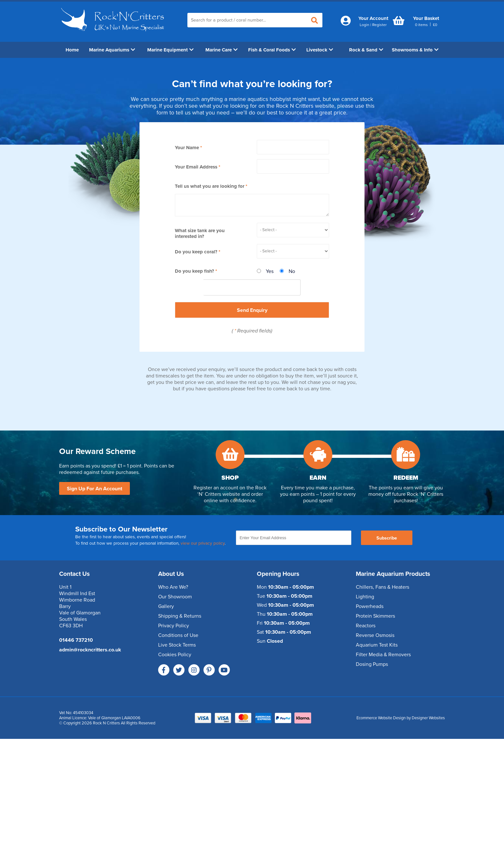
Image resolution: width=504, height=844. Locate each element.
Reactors (366, 626)
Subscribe (387, 538)
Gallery (166, 606)
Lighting (365, 597)
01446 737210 (76, 640)
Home (72, 50)
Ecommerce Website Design (381, 718)
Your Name (187, 148)
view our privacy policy (203, 543)
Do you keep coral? (196, 252)
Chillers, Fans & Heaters (382, 587)
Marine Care (221, 50)
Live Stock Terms (177, 645)
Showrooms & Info (415, 50)
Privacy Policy (174, 626)
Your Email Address (196, 167)
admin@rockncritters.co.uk (90, 650)
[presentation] (252, 288)
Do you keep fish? (194, 271)
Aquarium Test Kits (377, 645)
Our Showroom (175, 597)
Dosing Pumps (372, 664)
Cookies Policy (175, 655)
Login (364, 25)
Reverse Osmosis (375, 635)
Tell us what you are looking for (210, 186)
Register (379, 25)
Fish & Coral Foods (272, 50)
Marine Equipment (170, 50)
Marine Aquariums (112, 50)
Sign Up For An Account (94, 489)
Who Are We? (173, 587)
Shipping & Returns (180, 616)
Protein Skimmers (375, 616)
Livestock (320, 50)
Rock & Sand (366, 50)
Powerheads (370, 606)
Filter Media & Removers (383, 655)
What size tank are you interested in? (200, 233)
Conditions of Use (178, 635)
